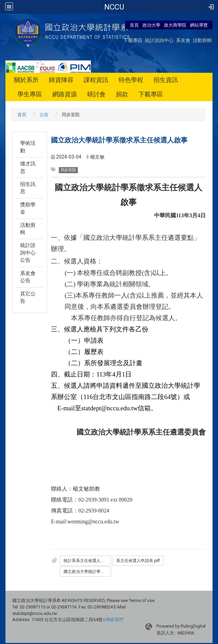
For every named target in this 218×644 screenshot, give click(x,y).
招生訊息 (28, 188)
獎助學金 (28, 208)
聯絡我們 (114, 620)
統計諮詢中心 (159, 40)
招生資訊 (166, 80)
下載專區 (133, 40)
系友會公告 (28, 277)
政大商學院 (176, 25)
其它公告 (28, 297)
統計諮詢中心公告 (28, 253)
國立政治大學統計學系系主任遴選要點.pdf (87, 572)
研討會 (96, 94)
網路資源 (65, 94)
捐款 (122, 94)
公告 (44, 115)
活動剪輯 (202, 40)
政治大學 (151, 25)
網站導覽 (199, 25)
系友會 (183, 40)
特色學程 (131, 80)
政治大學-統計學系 (114, 7)
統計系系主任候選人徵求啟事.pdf (87, 561)
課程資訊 (96, 80)
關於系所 (26, 80)
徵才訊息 (28, 167)
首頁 (134, 25)
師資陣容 (61, 80)
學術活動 (28, 147)
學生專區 (30, 94)
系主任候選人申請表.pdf (138, 561)
